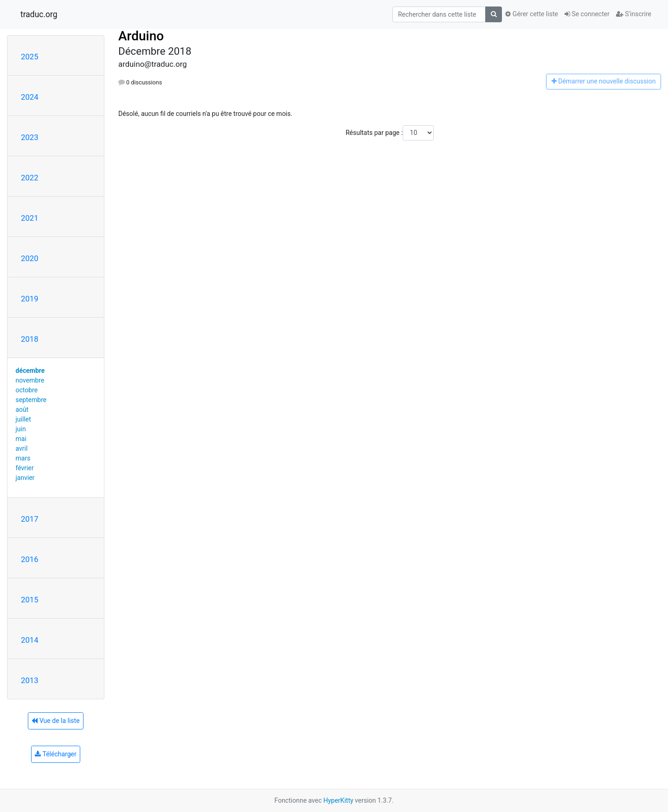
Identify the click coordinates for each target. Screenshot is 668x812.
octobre (27, 390)
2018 (30, 339)
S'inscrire (634, 14)
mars (23, 458)
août (22, 409)
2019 (30, 299)
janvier (25, 478)
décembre (30, 371)
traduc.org (39, 14)
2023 (30, 137)
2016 (30, 559)
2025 (30, 57)
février (25, 468)
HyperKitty (338, 800)
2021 (30, 218)
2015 (30, 600)
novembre (30, 380)
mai (21, 439)
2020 (30, 258)
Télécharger (55, 754)
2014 (30, 640)
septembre (31, 400)
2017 (30, 519)
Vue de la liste (55, 721)
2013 (30, 680)
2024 (30, 97)
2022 (30, 178)
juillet (23, 419)
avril (22, 448)
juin (21, 429)
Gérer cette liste (532, 14)
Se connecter (587, 14)
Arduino (141, 36)
